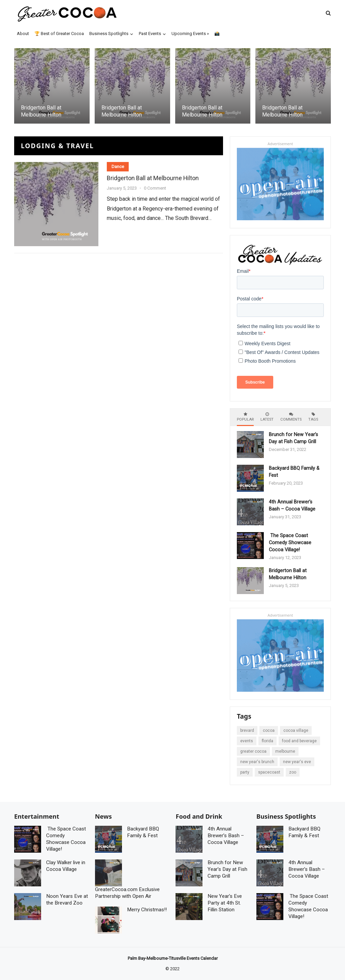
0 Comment (155, 188)
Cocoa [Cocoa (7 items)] (269, 730)
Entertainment (37, 816)
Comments (291, 417)
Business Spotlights (286, 816)
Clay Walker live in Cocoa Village (66, 866)
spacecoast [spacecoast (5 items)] (269, 772)
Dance (118, 167)
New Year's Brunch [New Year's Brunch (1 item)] (257, 762)
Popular (245, 417)
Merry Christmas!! (147, 910)
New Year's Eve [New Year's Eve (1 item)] (297, 762)
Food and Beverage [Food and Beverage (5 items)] (299, 741)
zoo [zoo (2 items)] (293, 772)
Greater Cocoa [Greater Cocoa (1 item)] (253, 751)
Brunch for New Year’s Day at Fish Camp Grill (293, 438)
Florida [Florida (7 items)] (268, 741)
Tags (313, 417)
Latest (267, 417)
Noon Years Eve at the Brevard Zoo (67, 900)
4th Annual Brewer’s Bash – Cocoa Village (292, 505)
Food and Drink (199, 816)
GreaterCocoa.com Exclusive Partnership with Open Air (127, 893)
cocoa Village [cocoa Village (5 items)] (296, 730)
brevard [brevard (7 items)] (247, 730)
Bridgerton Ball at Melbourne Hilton (41, 111)
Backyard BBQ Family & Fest (143, 832)
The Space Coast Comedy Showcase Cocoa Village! (290, 543)
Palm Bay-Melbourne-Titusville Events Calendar (173, 958)
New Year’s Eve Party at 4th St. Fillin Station (225, 903)
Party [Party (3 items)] (245, 772)
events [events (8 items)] (247, 741)
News (103, 816)
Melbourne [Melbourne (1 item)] (285, 751)
